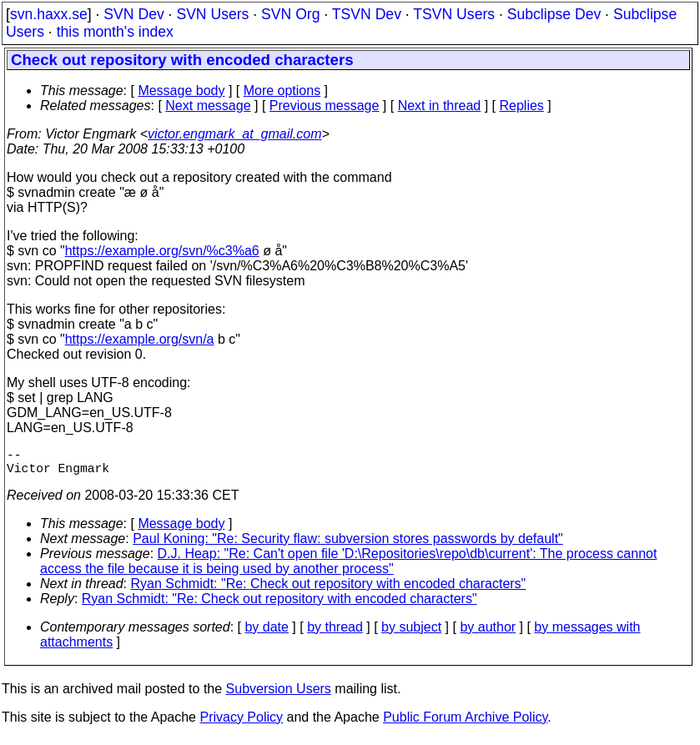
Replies (522, 106)
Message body (181, 91)
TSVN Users (454, 14)
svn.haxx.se (49, 14)
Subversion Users (279, 695)
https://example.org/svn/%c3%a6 (162, 251)
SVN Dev (133, 14)
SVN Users (212, 14)
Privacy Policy (241, 724)
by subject (411, 634)
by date (266, 634)
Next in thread (440, 106)
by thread (335, 634)
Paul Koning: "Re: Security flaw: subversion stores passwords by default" (348, 545)
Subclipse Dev (554, 14)
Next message (208, 106)
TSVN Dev (367, 14)
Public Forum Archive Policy (465, 724)
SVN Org (290, 14)
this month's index (115, 32)
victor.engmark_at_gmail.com (234, 134)
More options (282, 91)
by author (488, 634)
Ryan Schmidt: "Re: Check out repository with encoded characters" (329, 590)
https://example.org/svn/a (140, 339)
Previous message (325, 106)
